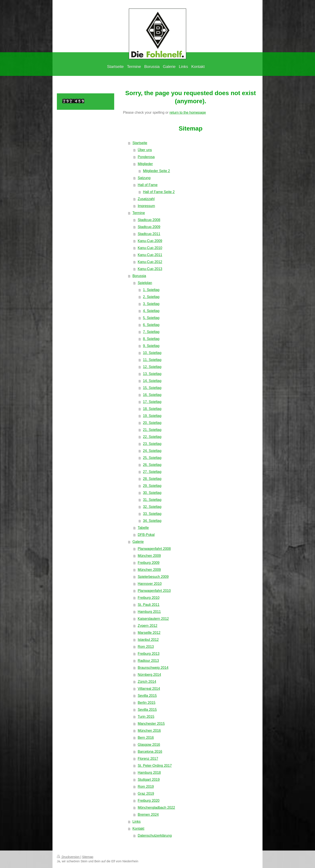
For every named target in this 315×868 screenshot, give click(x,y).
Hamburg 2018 (149, 773)
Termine (139, 213)
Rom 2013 (146, 647)
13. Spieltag (152, 374)
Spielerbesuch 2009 (153, 577)
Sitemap (88, 857)
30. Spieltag (152, 493)
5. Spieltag (151, 318)
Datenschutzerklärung (155, 836)
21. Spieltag (152, 430)
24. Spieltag (152, 451)
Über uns (145, 150)
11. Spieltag (152, 360)
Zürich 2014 (147, 682)
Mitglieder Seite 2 (156, 171)
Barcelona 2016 (150, 752)
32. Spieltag (152, 507)
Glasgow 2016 (149, 745)
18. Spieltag (152, 409)
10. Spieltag (152, 353)
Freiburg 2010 (149, 598)
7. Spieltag (151, 332)
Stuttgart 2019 (149, 780)
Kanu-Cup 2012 (150, 262)
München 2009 (149, 556)
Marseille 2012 (149, 633)
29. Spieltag (152, 486)
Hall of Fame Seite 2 (159, 192)
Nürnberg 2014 (149, 675)
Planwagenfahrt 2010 (154, 591)
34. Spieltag (152, 521)
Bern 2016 (146, 738)
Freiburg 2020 (149, 801)
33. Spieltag (152, 514)
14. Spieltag (152, 381)
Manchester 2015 (151, 724)
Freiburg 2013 (149, 654)
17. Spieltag (152, 402)
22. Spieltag (152, 437)
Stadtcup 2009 (149, 227)
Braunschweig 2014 (153, 668)
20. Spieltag (152, 423)
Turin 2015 (146, 717)
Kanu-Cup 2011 (150, 255)
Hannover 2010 (150, 584)
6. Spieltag (151, 325)
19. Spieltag (152, 416)
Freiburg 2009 (149, 563)
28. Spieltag (152, 479)
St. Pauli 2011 (149, 605)
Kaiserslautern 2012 (153, 619)
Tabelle (143, 528)
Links (136, 822)
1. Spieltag (151, 290)
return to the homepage (188, 112)
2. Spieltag (151, 297)
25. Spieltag (152, 458)
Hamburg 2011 (149, 612)
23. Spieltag (152, 444)
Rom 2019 (146, 787)
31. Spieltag (152, 500)
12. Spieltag (152, 367)
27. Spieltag (152, 472)
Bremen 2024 (148, 815)
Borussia (139, 276)
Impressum (146, 206)
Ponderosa (146, 157)
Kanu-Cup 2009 (150, 241)
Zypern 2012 (147, 626)
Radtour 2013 (148, 661)
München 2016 (149, 731)
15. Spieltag (152, 388)
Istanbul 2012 (148, 640)
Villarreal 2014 (149, 689)
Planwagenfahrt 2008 (154, 549)
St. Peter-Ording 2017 (155, 766)
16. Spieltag (152, 395)
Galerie (138, 542)
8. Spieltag (151, 339)
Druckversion (69, 857)
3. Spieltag (151, 304)
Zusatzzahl (146, 199)
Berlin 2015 (146, 703)
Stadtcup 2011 (149, 234)
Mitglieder (145, 164)
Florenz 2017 (148, 759)
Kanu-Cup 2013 (150, 269)
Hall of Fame (148, 185)
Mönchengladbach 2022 (156, 808)
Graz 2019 (146, 794)
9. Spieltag (151, 346)
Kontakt (138, 829)
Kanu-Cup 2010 (150, 248)
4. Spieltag (151, 311)
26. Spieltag (152, 465)
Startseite (140, 143)
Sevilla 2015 (147, 696)
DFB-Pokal (146, 535)
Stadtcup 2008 (149, 220)
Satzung (144, 178)
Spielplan (145, 283)
